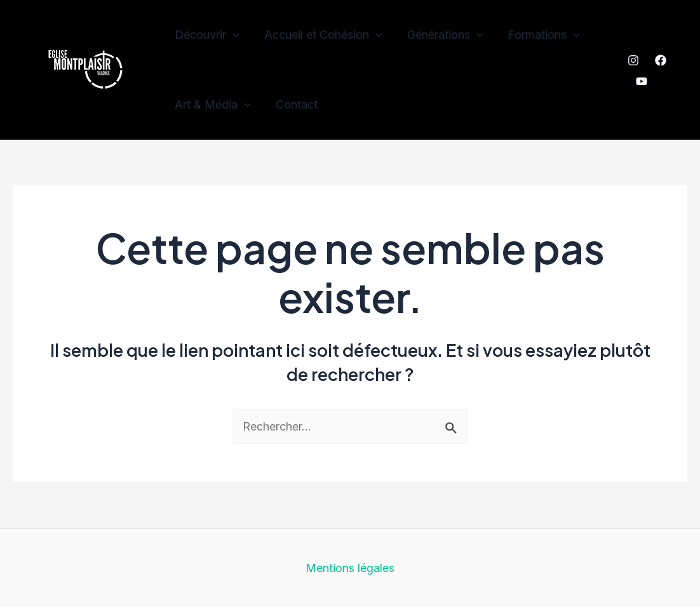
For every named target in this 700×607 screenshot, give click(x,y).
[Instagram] (633, 60)
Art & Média (212, 105)
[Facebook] (660, 60)
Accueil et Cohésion (320, 35)
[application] (232, 35)
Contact (293, 104)
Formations (536, 35)
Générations (440, 35)
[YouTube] (640, 81)
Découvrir (206, 35)
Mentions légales (350, 568)
